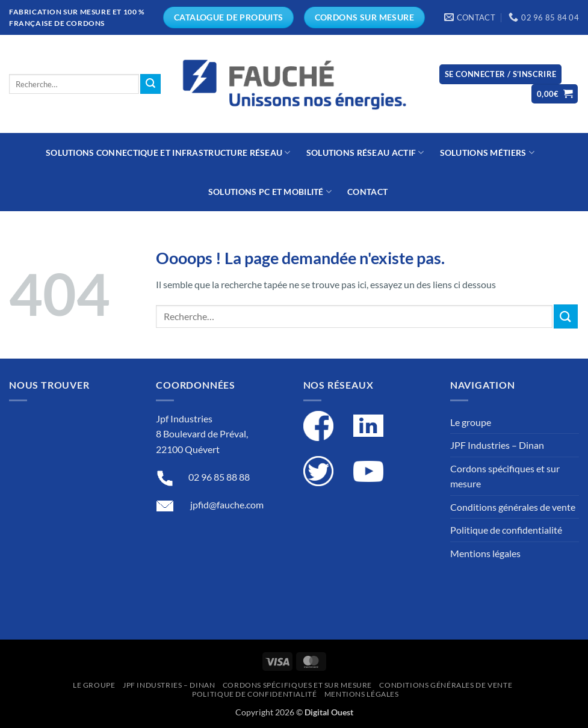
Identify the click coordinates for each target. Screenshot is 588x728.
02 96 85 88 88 (219, 477)
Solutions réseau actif (365, 153)
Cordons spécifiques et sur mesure (505, 476)
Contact (367, 192)
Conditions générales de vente (513, 507)
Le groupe (471, 422)
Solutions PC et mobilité (270, 192)
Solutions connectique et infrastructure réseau (168, 153)
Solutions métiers (487, 153)
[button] (501, 74)
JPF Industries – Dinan (497, 445)
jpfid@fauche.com (227, 504)
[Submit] (150, 84)
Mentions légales (485, 553)
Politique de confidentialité (506, 530)
